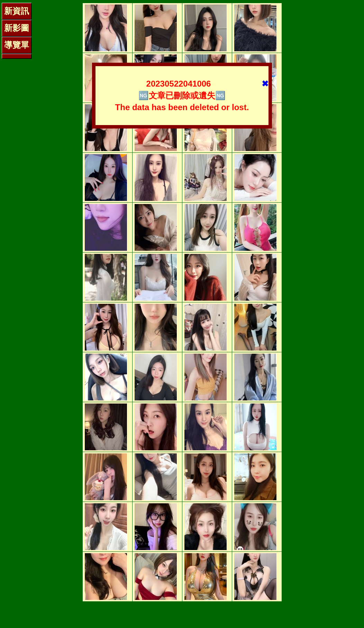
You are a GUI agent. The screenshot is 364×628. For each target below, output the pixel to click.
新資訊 (17, 11)
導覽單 (17, 45)
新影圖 (17, 28)
